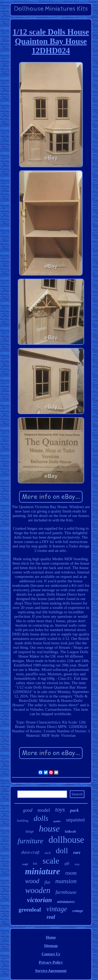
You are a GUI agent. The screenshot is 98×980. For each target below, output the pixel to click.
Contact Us (51, 954)
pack (74, 810)
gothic (57, 821)
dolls (41, 818)
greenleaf (30, 910)
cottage (78, 911)
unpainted (75, 820)
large (30, 831)
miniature (43, 871)
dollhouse (66, 840)
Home (51, 937)
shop (77, 864)
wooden (38, 890)
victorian (39, 900)
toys (60, 810)
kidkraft (70, 832)
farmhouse (66, 892)
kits (35, 864)
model (44, 810)
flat (47, 882)
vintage (57, 909)
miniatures (66, 902)
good (28, 810)
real (51, 917)
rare (77, 853)
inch (48, 853)
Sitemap (51, 946)
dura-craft (30, 852)
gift (67, 863)
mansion (66, 881)
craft (25, 864)
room (71, 873)
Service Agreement (51, 971)
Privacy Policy (51, 962)
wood (32, 881)
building (23, 820)
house (49, 829)
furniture (30, 841)
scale (51, 861)
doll (62, 850)
